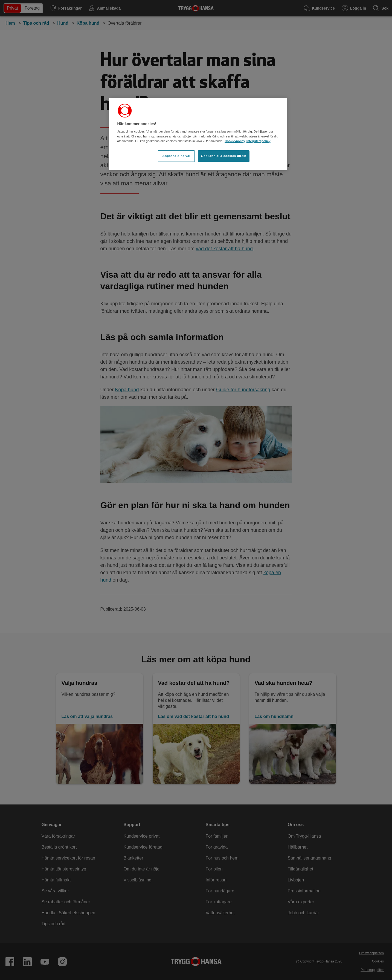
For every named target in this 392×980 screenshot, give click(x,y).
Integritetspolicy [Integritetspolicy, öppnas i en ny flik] (259, 141)
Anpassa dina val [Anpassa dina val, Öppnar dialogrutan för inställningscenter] (176, 156)
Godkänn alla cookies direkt (224, 156)
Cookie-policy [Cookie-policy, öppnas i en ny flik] (235, 141)
